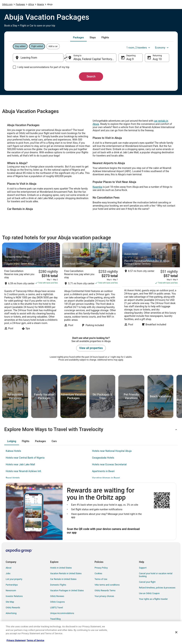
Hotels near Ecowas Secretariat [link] (109, 464)
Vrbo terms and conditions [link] (107, 585)
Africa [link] (31, 4)
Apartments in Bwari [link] (103, 471)
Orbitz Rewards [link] (13, 608)
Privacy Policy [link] (101, 568)
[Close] (176, 632)
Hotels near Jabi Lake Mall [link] (20, 464)
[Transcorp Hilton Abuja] (31, 287)
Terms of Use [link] (101, 579)
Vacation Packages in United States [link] (67, 591)
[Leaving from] (38, 58)
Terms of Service (35, 640)
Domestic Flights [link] (58, 585)
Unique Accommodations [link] (62, 613)
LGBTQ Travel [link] (57, 608)
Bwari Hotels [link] (13, 478)
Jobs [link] (8, 573)
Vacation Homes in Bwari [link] (106, 478)
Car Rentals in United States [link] (63, 579)
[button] (91, 429)
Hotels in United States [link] (61, 568)
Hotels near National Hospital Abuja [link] (112, 451)
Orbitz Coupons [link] (57, 602)
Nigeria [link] (41, 4)
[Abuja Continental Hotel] (91, 287)
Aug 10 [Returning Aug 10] (157, 59)
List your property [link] (14, 579)
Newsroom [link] (11, 591)
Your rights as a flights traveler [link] (153, 599)
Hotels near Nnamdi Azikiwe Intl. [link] (24, 471)
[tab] (78, 37)
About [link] (9, 568)
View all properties (91, 348)
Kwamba (97, 187)
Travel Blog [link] (55, 619)
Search (91, 76)
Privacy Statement (16, 640)
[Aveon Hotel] (151, 287)
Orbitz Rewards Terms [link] (105, 591)
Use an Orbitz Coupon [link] (149, 593)
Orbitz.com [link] (7, 4)
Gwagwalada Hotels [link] (103, 458)
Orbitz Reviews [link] (57, 596)
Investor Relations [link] (14, 596)
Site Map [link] (10, 602)
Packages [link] (20, 4)
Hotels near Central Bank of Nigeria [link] (25, 458)
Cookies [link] (98, 573)
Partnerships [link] (12, 585)
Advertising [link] (11, 613)
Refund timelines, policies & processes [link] (157, 588)
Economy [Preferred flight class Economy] (162, 48)
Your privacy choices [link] (104, 596)
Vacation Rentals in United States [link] (66, 573)
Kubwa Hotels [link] (13, 451)
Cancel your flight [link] (147, 582)
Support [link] (143, 568)
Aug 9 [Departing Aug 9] (130, 59)
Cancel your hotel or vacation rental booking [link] (156, 575)
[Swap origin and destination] (66, 58)
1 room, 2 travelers (139, 48)
